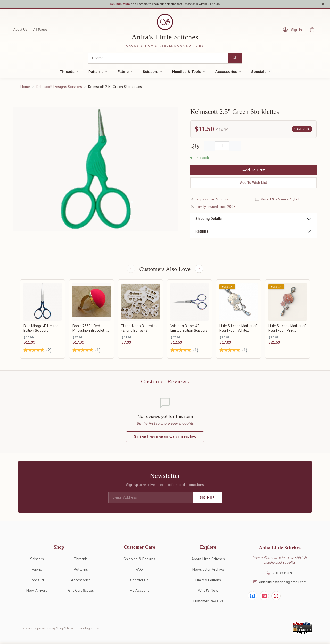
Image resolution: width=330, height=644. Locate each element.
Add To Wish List (254, 184)
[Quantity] (222, 148)
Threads (67, 73)
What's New (208, 593)
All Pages (40, 31)
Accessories (226, 73)
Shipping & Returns (139, 561)
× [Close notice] (323, 5)
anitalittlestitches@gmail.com (280, 584)
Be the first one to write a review (165, 439)
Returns (202, 233)
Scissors (150, 73)
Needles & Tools (187, 73)
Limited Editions (208, 582)
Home (25, 88)
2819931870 (280, 575)
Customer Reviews (208, 603)
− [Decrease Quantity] (209, 148)
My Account (139, 593)
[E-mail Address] (150, 500)
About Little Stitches (208, 561)
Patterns (96, 73)
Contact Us (139, 582)
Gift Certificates (81, 593)
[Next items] (200, 271)
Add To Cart (253, 172)
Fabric (123, 73)
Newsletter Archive (208, 572)
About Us (20, 31)
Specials (259, 73)
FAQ (139, 572)
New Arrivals (37, 593)
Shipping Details (209, 220)
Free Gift (37, 582)
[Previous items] (130, 271)
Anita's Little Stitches (165, 38)
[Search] (158, 60)
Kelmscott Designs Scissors (59, 88)
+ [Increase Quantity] (235, 148)
